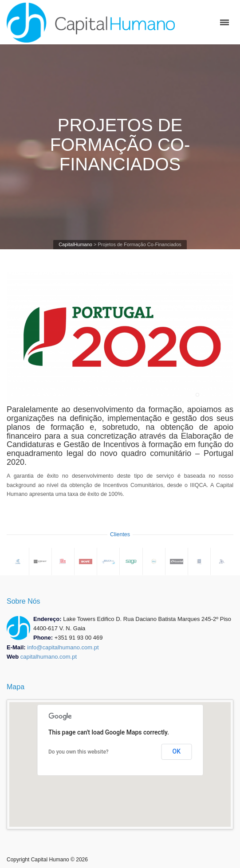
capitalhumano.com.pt (49, 657)
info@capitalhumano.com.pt (63, 647)
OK (177, 751)
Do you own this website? (79, 752)
